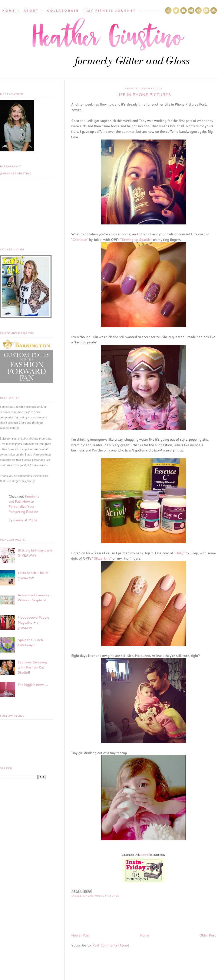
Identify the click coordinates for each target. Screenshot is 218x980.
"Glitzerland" (102, 558)
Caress (18, 520)
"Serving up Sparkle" (136, 239)
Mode (33, 520)
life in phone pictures (101, 896)
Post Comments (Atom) (111, 945)
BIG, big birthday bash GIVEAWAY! (35, 553)
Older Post (208, 935)
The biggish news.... (33, 685)
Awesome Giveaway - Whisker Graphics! (35, 597)
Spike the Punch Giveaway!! (30, 642)
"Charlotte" (80, 239)
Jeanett (144, 855)
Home (144, 935)
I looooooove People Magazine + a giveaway (33, 622)
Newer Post (80, 935)
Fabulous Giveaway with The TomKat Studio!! (33, 667)
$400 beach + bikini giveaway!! (33, 575)
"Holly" (179, 553)
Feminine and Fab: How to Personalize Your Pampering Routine (24, 504)
